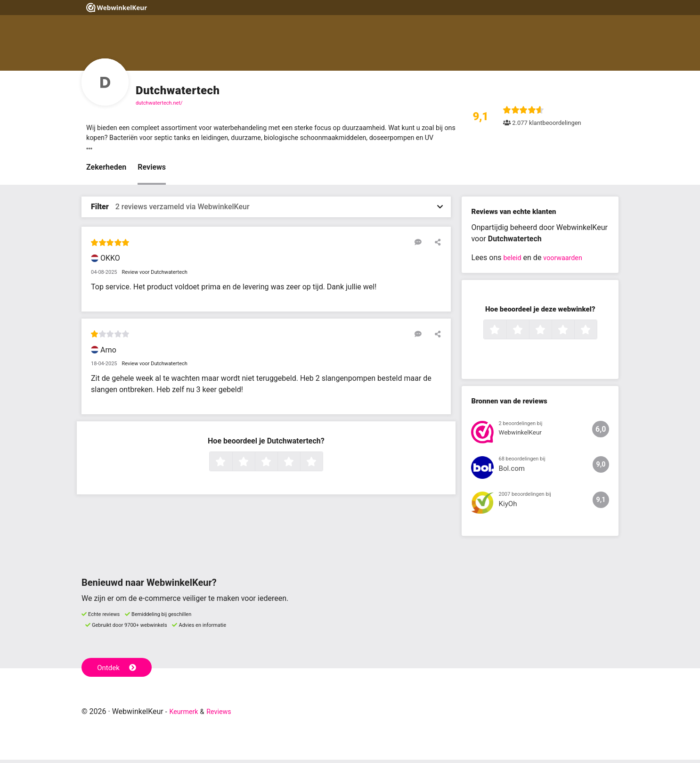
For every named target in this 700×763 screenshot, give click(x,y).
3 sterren (277, 465)
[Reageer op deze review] (422, 245)
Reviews (152, 170)
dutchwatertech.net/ (159, 103)
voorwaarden (567, 260)
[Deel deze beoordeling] (436, 245)
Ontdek (118, 670)
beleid (513, 260)
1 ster (231, 465)
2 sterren (254, 465)
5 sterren (322, 465)
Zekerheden (106, 170)
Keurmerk (186, 715)
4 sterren (299, 465)
